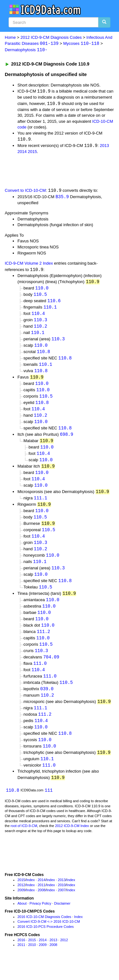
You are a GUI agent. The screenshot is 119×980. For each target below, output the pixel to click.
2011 (42, 901)
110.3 (41, 323)
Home (10, 37)
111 (49, 806)
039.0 (47, 702)
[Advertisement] (51, 171)
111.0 (40, 676)
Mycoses (81, 44)
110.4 (38, 316)
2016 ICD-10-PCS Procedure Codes (46, 942)
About (22, 919)
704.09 (51, 669)
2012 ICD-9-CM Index (72, 842)
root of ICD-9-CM (24, 842)
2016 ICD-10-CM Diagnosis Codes (44, 932)
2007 (62, 906)
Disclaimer (62, 919)
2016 (21, 956)
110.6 (54, 303)
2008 (42, 906)
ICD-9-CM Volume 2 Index (29, 265)
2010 (62, 901)
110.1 (50, 310)
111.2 (43, 643)
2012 (21, 901)
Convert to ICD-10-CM (25, 192)
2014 (22, 153)
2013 (104, 147)
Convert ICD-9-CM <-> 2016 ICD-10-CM (49, 937)
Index (31, 896)
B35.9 (62, 198)
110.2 (41, 329)
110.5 (40, 296)
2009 (21, 906)
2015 (33, 153)
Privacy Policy (40, 919)
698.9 (67, 440)
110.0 (42, 290)
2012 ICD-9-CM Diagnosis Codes (51, 37)
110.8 (43, 355)
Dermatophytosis (26, 50)
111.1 (41, 506)
